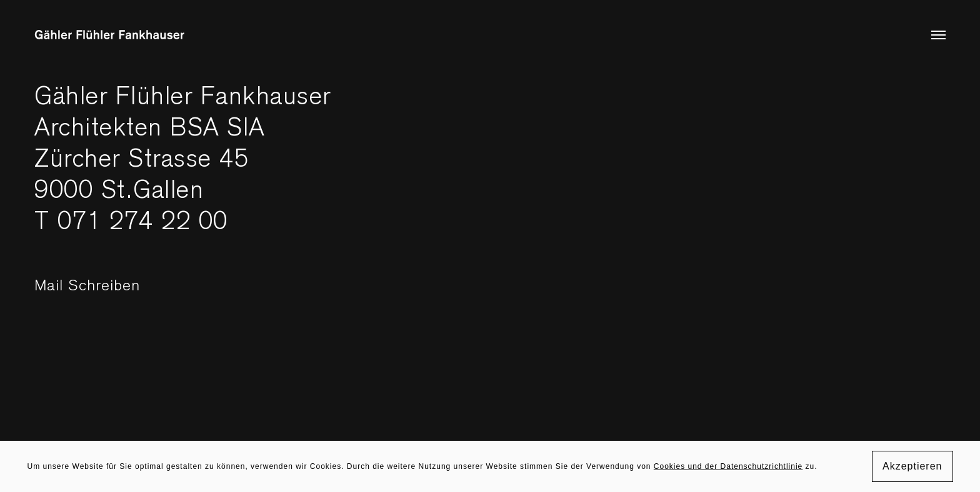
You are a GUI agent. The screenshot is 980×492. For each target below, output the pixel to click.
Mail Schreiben (116, 292)
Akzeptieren (912, 466)
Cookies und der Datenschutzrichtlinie (728, 466)
